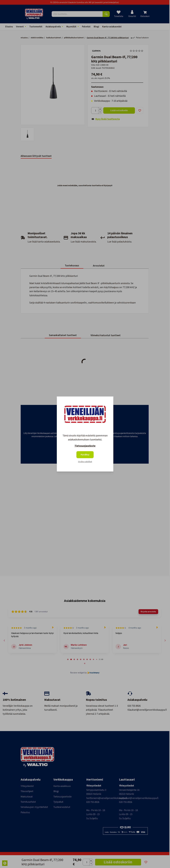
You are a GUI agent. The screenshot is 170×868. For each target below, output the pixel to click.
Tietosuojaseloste (85, 446)
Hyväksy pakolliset (85, 462)
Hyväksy (85, 455)
